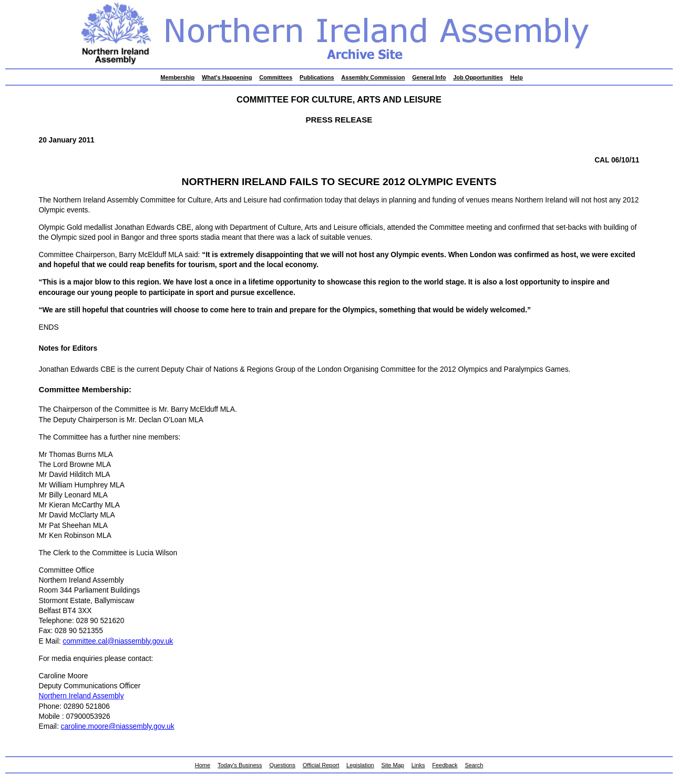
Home (203, 765)
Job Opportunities (478, 77)
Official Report (321, 765)
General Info (429, 77)
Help (517, 77)
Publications (317, 77)
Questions (282, 765)
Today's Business (240, 765)
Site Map (393, 765)
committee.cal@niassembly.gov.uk (118, 641)
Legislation (360, 765)
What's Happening (227, 77)
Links (418, 765)
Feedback (445, 765)
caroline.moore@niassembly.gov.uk (118, 726)
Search (474, 765)
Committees (276, 77)
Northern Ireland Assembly (81, 696)
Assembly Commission (373, 77)
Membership (177, 77)
